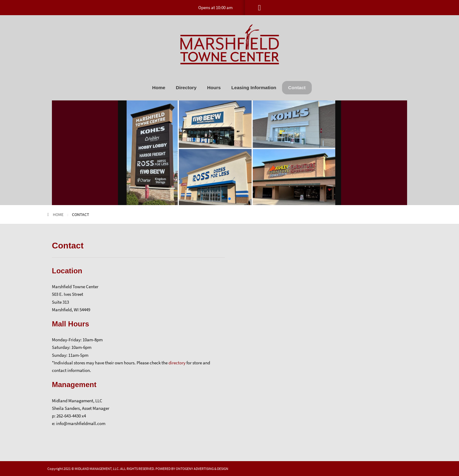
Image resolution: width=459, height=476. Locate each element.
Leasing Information (254, 88)
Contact (297, 88)
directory (177, 363)
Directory (186, 88)
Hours (214, 88)
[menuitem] (159, 88)
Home (159, 88)
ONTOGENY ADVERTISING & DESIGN (202, 469)
